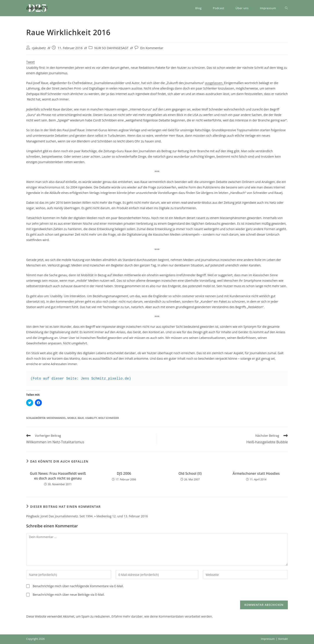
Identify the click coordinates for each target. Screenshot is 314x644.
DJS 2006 (124, 473)
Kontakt (283, 639)
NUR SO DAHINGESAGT (112, 48)
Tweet (30, 62)
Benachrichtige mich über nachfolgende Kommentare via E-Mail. (78, 586)
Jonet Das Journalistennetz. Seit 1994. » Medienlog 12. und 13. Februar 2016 (94, 516)
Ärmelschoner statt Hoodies (256, 473)
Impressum (268, 639)
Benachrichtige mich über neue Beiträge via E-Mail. (69, 595)
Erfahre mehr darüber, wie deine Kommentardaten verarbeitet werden (162, 616)
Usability (91, 418)
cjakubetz (39, 48)
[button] (37, 8)
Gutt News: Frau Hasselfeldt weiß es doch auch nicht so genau (58, 476)
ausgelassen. (214, 83)
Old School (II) (190, 473)
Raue (81, 418)
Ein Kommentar (152, 48)
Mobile (72, 418)
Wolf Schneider (109, 418)
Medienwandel (56, 418)
